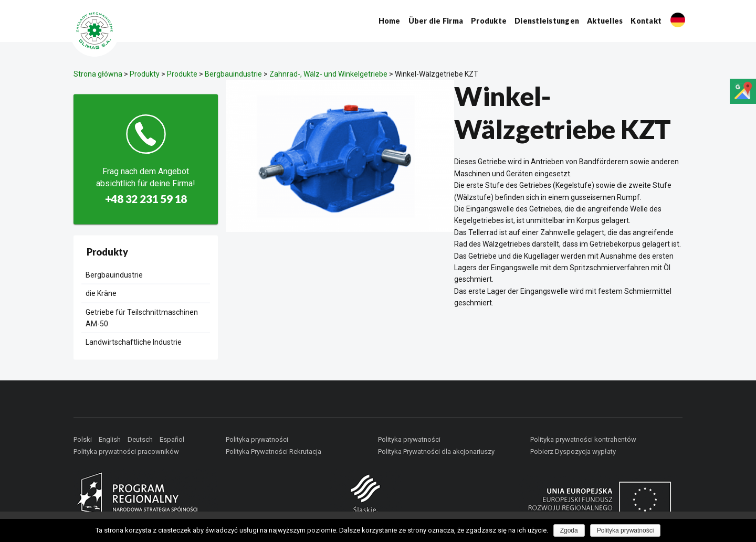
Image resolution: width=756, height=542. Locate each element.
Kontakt (646, 21)
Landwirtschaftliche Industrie (134, 342)
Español (172, 439)
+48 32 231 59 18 (146, 199)
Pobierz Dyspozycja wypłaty (573, 451)
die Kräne (101, 293)
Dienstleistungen (547, 21)
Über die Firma (436, 21)
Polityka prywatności (257, 439)
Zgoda (569, 530)
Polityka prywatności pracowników (126, 451)
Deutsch (140, 439)
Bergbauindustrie (114, 274)
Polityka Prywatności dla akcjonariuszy (436, 451)
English (110, 439)
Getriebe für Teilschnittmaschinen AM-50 (142, 317)
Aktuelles (605, 21)
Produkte (489, 21)
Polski (83, 439)
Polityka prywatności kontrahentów (583, 439)
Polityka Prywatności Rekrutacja (274, 451)
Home (390, 21)
